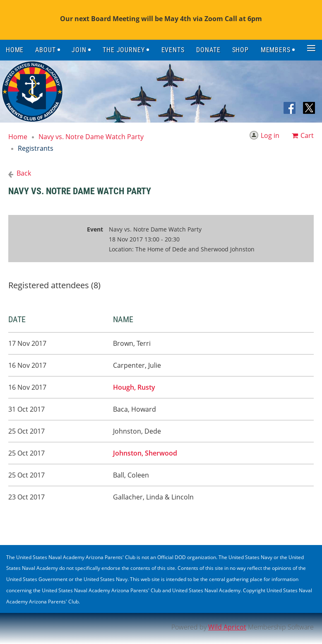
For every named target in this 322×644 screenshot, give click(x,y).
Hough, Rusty (134, 387)
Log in (270, 135)
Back (24, 173)
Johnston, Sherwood (145, 453)
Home (18, 137)
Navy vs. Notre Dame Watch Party (91, 137)
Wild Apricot (227, 627)
